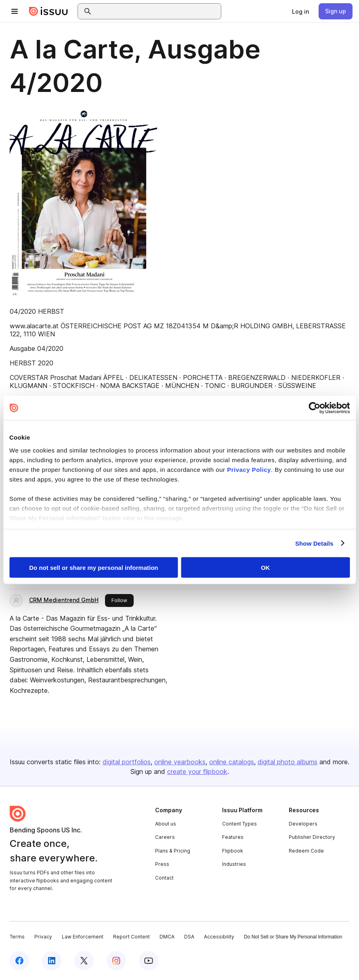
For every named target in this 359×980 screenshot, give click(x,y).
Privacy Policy (249, 469)
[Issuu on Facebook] (19, 961)
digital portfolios (127, 762)
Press (162, 864)
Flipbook (233, 851)
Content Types (239, 824)
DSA (189, 937)
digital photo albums (288, 762)
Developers (303, 824)
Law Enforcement (83, 937)
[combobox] (157, 11)
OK (266, 568)
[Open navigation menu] (15, 11)
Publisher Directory (312, 837)
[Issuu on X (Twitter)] (84, 961)
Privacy (43, 937)
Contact (164, 878)
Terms (17, 937)
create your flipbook (197, 771)
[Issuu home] (48, 11)
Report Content (131, 937)
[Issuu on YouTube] (149, 961)
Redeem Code (306, 851)
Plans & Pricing (173, 851)
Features (233, 837)
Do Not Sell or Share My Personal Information (293, 937)
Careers (165, 837)
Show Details (314, 543)
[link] (300, 11)
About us (166, 824)
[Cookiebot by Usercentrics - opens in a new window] (314, 408)
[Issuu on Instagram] (116, 961)
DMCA (167, 937)
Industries (234, 864)
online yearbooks (180, 762)
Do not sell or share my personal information (93, 568)
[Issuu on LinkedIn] (52, 961)
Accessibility (219, 937)
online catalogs (232, 762)
